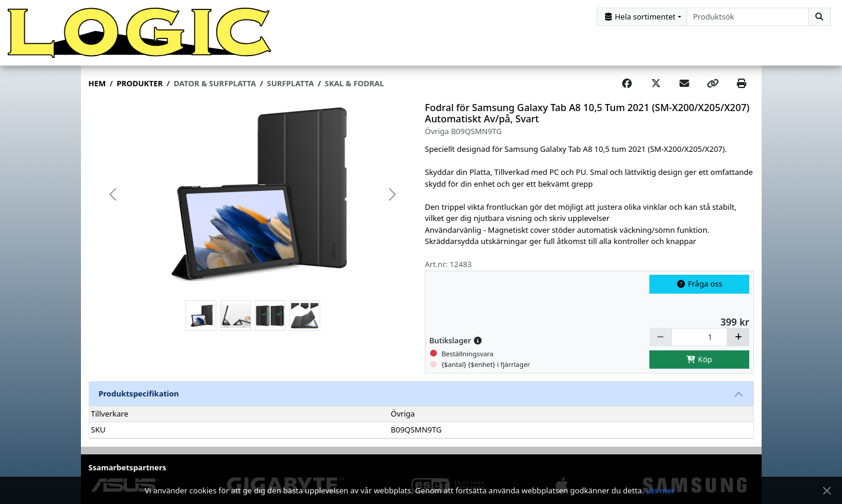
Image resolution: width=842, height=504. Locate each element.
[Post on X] (656, 84)
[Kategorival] (642, 17)
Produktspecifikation (139, 394)
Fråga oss (700, 284)
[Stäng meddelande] (827, 491)
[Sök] (820, 17)
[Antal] (700, 337)
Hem (97, 83)
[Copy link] (713, 84)
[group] (253, 195)
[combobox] (748, 17)
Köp (700, 359)
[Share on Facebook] (627, 84)
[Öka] (738, 337)
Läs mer (660, 490)
